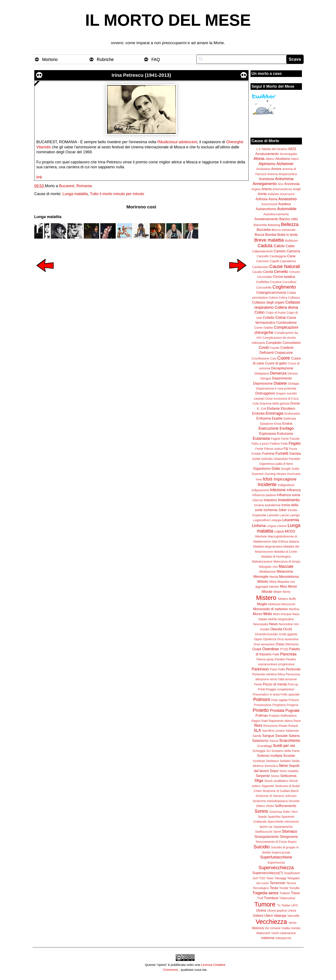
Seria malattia (289, 771)
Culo (273, 358)
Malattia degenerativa (268, 546)
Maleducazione (262, 562)
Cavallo (257, 272)
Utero (268, 915)
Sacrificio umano (273, 731)
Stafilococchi (264, 832)
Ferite (259, 449)
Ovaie (257, 649)
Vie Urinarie (273, 928)
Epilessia (290, 418)
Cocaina (276, 282)
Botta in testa (287, 235)
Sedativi (285, 761)
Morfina (294, 609)
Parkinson (260, 669)
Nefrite (273, 619)
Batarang (274, 225)
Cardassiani (260, 267)
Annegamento (265, 184)
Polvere (294, 700)
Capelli (274, 261)
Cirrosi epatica (284, 277)
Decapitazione (282, 368)
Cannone (262, 261)
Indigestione (286, 485)
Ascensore (287, 194)
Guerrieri (258, 474)
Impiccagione (285, 479)
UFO (295, 905)
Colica (283, 298)
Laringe (295, 515)
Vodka (286, 928)
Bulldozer (292, 241)
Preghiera (279, 705)
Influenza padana (264, 495)
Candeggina (278, 256)
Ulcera (261, 910)
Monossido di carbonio (270, 609)
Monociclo (288, 604)
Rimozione (270, 726)
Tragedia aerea (265, 893)
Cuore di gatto (276, 363)
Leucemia (291, 520)
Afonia (259, 159)
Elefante (273, 408)
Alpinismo (267, 164)
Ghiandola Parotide (287, 459)
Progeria (292, 705)
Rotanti (293, 726)
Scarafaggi (265, 746)
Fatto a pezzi (260, 444)
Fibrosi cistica (273, 449)
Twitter (286, 905)
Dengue (266, 378)
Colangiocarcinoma (271, 292)
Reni (258, 726)
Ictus (268, 479)
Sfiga (259, 781)
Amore (276, 169)
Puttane (274, 716)
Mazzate (286, 566)
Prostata (277, 711)
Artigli (297, 189)
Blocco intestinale (283, 230)
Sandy (257, 736)
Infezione (278, 490)
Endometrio (292, 414)
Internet (258, 500)
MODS (290, 531)
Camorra (293, 251)
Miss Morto (289, 586)
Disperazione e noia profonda (276, 388)
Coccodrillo (264, 288)
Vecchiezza (271, 922)
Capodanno (288, 261)
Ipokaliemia (273, 505)
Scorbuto (259, 761)
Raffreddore (289, 716)
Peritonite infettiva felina (269, 674)
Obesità (276, 629)
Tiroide (284, 888)
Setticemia (288, 776)
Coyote (275, 348)
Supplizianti (292, 873)
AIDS (292, 149)
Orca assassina (288, 639)
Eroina (287, 423)
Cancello (263, 256)
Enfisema (263, 418)
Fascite (294, 439)
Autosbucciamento (276, 214)
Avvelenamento (266, 219)
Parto (274, 669)
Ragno (256, 721)
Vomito (296, 928)
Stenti (277, 832)
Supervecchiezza (276, 868)
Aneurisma (284, 179)
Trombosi (271, 898)
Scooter (289, 756)
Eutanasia (261, 438)
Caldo (290, 246)
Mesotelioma (289, 577)
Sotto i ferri (290, 812)
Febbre (275, 444)
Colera (273, 298)
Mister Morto (282, 592)
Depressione (263, 383)
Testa (274, 888)
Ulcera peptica (277, 911)
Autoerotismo (266, 209)
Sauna (274, 741)
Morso (257, 614)
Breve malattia (269, 240)
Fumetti (282, 453)
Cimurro (295, 272)
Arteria (267, 189)
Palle (276, 654)
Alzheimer (285, 164)
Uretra (292, 911)
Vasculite (293, 916)
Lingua (271, 526)
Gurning (270, 474)
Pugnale (292, 711)
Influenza (294, 490)
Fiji (286, 449)
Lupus (279, 531)
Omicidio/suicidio (266, 634)
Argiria (256, 189)
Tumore (265, 904)
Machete (261, 536)
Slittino (261, 806)
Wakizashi (263, 933)
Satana (294, 736)
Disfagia (294, 384)
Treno (295, 893)
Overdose (271, 649)
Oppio (258, 639)
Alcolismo (283, 159)
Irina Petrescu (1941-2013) (141, 75)
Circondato (265, 277)
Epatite (277, 418)
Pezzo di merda (275, 684)
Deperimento (282, 378)
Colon (260, 312)
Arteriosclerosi (282, 189)
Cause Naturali (285, 266)
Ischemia (271, 510)
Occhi (288, 629)
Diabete (280, 383)
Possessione (263, 705)
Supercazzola (281, 852)
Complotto (274, 343)
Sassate (281, 736)
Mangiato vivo (268, 567)
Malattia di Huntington (276, 557)
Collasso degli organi (268, 302)
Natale (263, 619)
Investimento (289, 500)
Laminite (273, 515)
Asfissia (261, 199)
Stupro (292, 842)
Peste (258, 684)
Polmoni (262, 699)
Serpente (263, 776)
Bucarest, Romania (76, 186)
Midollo (263, 581)
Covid (264, 348)
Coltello (268, 318)
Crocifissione (260, 358)
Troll (260, 898)
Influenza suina (288, 495)
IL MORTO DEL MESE (168, 20)
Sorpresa (276, 812)
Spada (262, 817)
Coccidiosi (289, 282)
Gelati (256, 459)
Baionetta (260, 225)
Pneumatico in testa (266, 694)
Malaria (294, 542)
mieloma (268, 938)
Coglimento (284, 287)
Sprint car (266, 827)
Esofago (287, 428)
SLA (257, 730)
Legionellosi (261, 520)
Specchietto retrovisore (283, 822)
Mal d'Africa (280, 542)
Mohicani (274, 604)
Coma (280, 318)
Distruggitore (265, 393)
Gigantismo (262, 468)
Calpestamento (262, 251)
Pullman (262, 715)
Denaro (293, 373)
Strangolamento (267, 837)
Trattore (285, 893)
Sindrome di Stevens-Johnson (276, 796)
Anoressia (292, 184)
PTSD (284, 649)
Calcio (279, 246)
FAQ (156, 59)
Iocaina (259, 505)
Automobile (287, 209)
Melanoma (285, 571)
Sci (268, 751)
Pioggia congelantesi (280, 689)
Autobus (284, 204)
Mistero (266, 598)
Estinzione (285, 434)
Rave (297, 721)
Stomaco (290, 831)
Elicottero (288, 408)
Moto (268, 614)
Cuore (284, 358)
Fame (285, 439)
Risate (283, 726)
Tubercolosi (287, 898)
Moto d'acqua (282, 614)
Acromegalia (288, 154)
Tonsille (294, 888)
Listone (282, 526)
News (273, 624)
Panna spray (265, 659)
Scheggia (259, 751)
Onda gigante (288, 634)
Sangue (268, 736)
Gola (276, 468)
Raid (265, 721)
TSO (262, 878)
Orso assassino (264, 644)
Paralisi (280, 659)
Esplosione (268, 434)
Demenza (278, 373)
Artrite (262, 194)
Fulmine (268, 453)
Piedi (261, 689)
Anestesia (266, 179)
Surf (255, 878)
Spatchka (274, 817)
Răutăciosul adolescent (177, 142)
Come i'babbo (264, 328)
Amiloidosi (263, 169)
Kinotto (293, 510)
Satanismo (260, 741)
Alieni (295, 159)
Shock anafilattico (276, 781)
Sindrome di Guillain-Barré (281, 791)
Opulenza (270, 639)
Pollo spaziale (290, 694)
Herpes (281, 474)
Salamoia (292, 731)
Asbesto (273, 194)
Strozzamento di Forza (271, 842)
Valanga (280, 915)
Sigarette (268, 786)
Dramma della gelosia (275, 403)
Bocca (260, 235)
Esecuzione (268, 428)
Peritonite (293, 669)
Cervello (281, 272)
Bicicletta (264, 230)
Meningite (261, 577)
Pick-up (293, 684)
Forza (293, 449)
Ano (280, 184)
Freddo (256, 454)
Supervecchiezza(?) (268, 873)
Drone (295, 403)
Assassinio (288, 199)
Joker (283, 510)
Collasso (294, 298)
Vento (293, 923)
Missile (267, 592)
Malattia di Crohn (286, 552)
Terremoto (278, 883)
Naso (296, 614)
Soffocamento (286, 806)
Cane (291, 256)
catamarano (288, 933)
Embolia (258, 413)
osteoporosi (283, 938)
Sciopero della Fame (286, 751)
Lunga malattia (75, 194)
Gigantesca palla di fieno (276, 464)
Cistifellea (262, 282)
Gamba (295, 453)
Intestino (270, 500)
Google (286, 469)
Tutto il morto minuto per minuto (117, 194)
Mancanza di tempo (287, 562)
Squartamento (283, 827)
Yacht (275, 933)
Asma (273, 199)
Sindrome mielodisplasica (270, 801)
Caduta (265, 246)
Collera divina (286, 307)
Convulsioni (292, 343)
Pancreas (288, 654)
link (39, 177)
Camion (280, 251)
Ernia (278, 424)
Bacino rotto (288, 219)
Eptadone (267, 424)
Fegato (295, 443)
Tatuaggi (280, 878)
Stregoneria (289, 837)
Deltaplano (262, 373)
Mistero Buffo (287, 599)
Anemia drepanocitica (282, 174)
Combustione (286, 322)
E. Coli (262, 409)
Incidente (267, 484)
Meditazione (268, 572)
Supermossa (276, 863)
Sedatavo (272, 761)
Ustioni (258, 915)
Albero (270, 159)
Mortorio (50, 59)
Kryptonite (259, 515)
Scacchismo (290, 741)
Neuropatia (261, 624)
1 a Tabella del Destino (272, 149)
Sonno (261, 811)
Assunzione (269, 204)
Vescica (258, 928)
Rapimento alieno (281, 721)
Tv (279, 905)
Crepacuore (284, 352)
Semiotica (271, 766)
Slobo (270, 806)
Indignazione (260, 490)
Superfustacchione (276, 857)
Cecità (268, 272)
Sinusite (294, 801)
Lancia (284, 515)
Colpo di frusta (276, 313)
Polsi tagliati (280, 700)
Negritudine (286, 619)
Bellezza (290, 224)
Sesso (275, 776)
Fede (284, 444)
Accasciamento (267, 154)
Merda (274, 577)
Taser (270, 878)
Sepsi (274, 771)
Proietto (261, 710)
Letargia (276, 520)
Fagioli (275, 439)
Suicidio (262, 847)
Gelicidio (267, 459)
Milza (273, 582)
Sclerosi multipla (270, 756)
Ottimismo (292, 644)
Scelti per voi (284, 746)
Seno (283, 766)
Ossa (280, 644)
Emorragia (274, 413)
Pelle (282, 669)
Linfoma (259, 526)
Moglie (262, 604)
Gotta (295, 469)
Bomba (271, 235)
